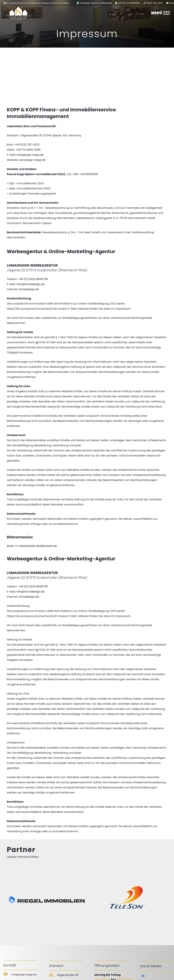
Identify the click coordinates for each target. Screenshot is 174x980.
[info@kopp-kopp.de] (7, 975)
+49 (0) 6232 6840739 (33, 279)
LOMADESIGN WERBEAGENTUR (37, 546)
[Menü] (167, 13)
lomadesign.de (28, 289)
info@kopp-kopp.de (30, 155)
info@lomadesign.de (31, 284)
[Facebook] (143, 976)
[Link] (78, 3)
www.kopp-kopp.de (32, 160)
